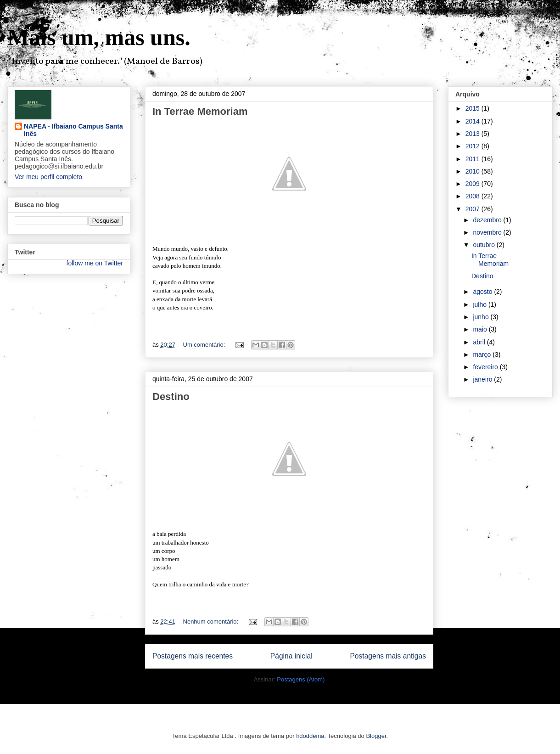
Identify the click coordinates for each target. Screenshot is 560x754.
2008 (473, 196)
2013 (473, 134)
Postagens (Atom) (301, 679)
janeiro (483, 379)
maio (481, 329)
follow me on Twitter (95, 263)
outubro (484, 245)
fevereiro (486, 367)
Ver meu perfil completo (48, 177)
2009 (473, 184)
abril (480, 342)
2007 (473, 209)
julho (480, 304)
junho (482, 317)
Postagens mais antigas (388, 656)
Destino (171, 397)
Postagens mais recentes (193, 656)
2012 (473, 146)
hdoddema (310, 736)
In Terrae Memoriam (200, 111)
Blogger (376, 736)
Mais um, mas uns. (99, 37)
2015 (473, 108)
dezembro (488, 220)
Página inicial (291, 656)
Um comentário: (205, 345)
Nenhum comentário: (212, 622)
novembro (488, 232)
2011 (473, 159)
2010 (473, 171)
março (483, 354)
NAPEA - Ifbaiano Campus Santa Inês (73, 130)
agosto (483, 292)
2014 (473, 121)
